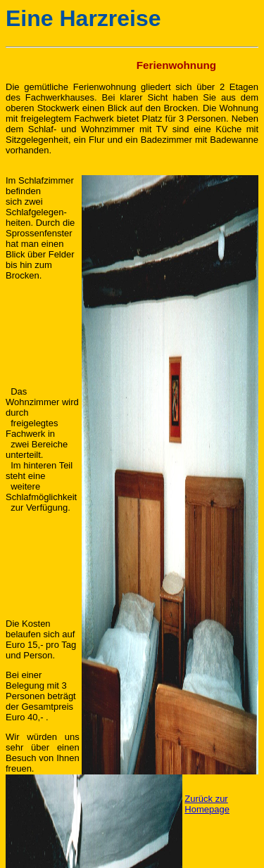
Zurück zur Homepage (207, 804)
